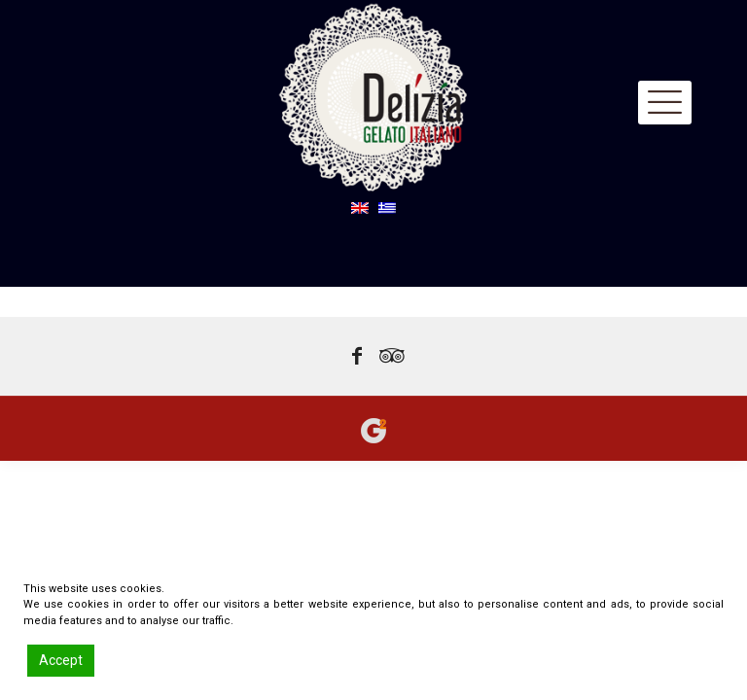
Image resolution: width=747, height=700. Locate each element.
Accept (61, 660)
